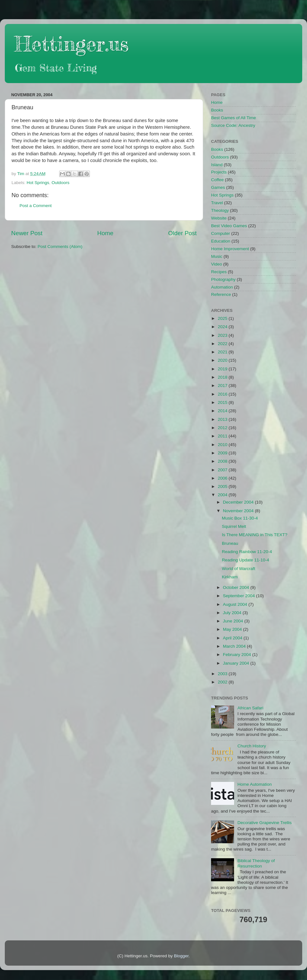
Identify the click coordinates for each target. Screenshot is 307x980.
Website (219, 218)
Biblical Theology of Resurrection (256, 863)
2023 (223, 335)
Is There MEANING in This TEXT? (255, 535)
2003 (223, 674)
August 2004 (236, 604)
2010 (223, 445)
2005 (223, 486)
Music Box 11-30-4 (240, 518)
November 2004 (239, 511)
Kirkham (230, 577)
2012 (223, 428)
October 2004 (237, 587)
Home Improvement (230, 249)
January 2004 (237, 663)
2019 (223, 369)
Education (221, 241)
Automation (222, 287)
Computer (220, 233)
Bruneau (230, 543)
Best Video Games (229, 226)
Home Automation (254, 784)
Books (217, 110)
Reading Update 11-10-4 (246, 560)
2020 (223, 360)
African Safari (250, 708)
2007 (223, 470)
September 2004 (240, 596)
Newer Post (27, 233)
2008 (223, 461)
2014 (223, 411)
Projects (219, 172)
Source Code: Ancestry (233, 125)
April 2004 (233, 638)
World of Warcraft (239, 569)
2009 (223, 453)
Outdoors (60, 183)
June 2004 (234, 621)
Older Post (182, 233)
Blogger (181, 956)
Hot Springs (38, 183)
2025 (223, 318)
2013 (223, 419)
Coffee (217, 180)
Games (218, 187)
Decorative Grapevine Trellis (264, 823)
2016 (223, 394)
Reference (221, 294)
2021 (223, 352)
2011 (223, 436)
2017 (223, 386)
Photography (223, 279)
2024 (223, 327)
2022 (223, 344)
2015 (223, 402)
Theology (220, 210)
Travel (217, 203)
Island (217, 165)
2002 (223, 682)
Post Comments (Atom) (60, 247)
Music (217, 256)
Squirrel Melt (234, 526)
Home (105, 233)
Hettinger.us (71, 44)
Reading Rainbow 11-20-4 (247, 552)
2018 (223, 377)
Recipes (219, 272)
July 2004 (233, 613)
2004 (223, 495)
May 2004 (233, 629)
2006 (223, 478)
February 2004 (238, 655)
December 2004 (239, 502)
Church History (252, 746)
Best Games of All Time (233, 118)
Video (216, 264)
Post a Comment (36, 206)
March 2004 (235, 646)
